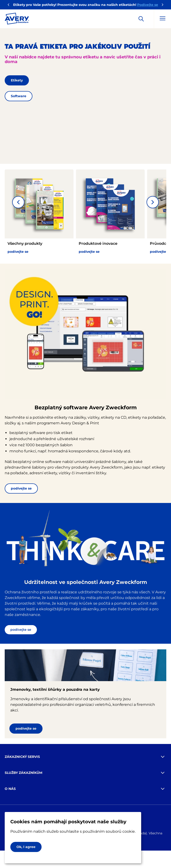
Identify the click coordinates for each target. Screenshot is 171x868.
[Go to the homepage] (17, 20)
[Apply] (141, 19)
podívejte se (21, 488)
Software (19, 96)
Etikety (17, 80)
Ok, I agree (26, 847)
